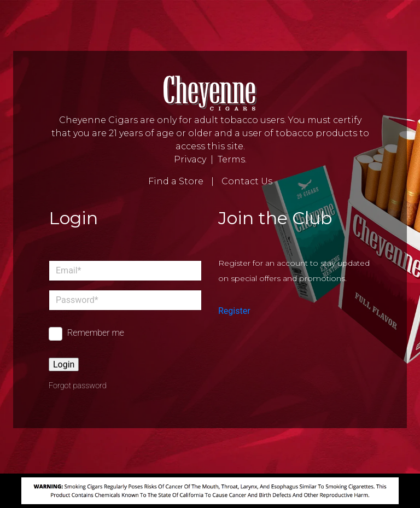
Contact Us (247, 181)
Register (234, 311)
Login (64, 364)
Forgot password (78, 386)
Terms (231, 159)
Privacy (190, 159)
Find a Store (176, 181)
